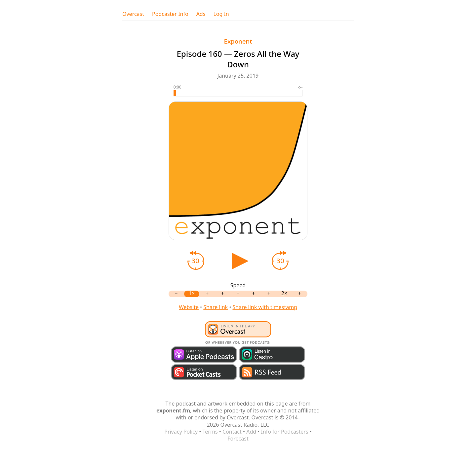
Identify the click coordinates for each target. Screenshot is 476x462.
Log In (221, 14)
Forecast (238, 439)
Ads (201, 14)
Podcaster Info (170, 14)
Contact (232, 432)
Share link (216, 307)
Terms (210, 432)
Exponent (238, 41)
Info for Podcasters (284, 432)
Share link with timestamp (265, 307)
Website (189, 307)
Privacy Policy (181, 432)
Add (251, 432)
